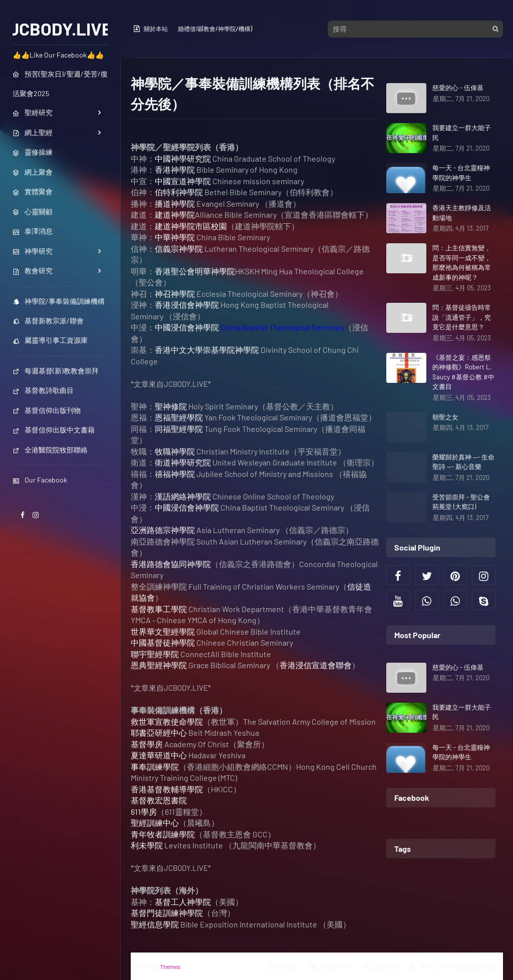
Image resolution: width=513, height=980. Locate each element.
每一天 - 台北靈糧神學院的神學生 (461, 173)
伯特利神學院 (179, 192)
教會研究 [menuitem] (33, 271)
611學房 (144, 812)
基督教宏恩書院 (159, 800)
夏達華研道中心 (159, 755)
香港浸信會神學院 (187, 305)
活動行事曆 (330, 967)
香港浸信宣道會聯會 (316, 665)
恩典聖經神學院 (159, 665)
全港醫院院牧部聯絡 (50, 450)
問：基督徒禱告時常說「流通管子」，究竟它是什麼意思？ (462, 317)
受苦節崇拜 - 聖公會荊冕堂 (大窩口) (461, 502)
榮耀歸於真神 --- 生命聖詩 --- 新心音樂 (463, 462)
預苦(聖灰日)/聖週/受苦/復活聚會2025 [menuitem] (60, 84)
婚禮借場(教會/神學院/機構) (215, 29)
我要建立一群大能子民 (462, 133)
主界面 (282, 967)
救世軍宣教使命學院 (167, 721)
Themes (170, 966)
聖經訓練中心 (155, 823)
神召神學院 (175, 294)
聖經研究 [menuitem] (33, 112)
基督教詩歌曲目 (43, 390)
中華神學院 (175, 237)
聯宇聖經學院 (155, 654)
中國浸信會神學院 (187, 327)
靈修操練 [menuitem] (33, 152)
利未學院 (147, 845)
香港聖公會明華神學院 (195, 271)
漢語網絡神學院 (183, 496)
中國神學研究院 (183, 158)
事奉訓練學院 (155, 767)
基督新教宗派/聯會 (48, 321)
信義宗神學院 (179, 249)
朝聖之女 (445, 417)
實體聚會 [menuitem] (33, 191)
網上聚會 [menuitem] (33, 172)
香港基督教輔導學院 (167, 789)
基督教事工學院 (159, 609)
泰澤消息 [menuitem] (33, 231)
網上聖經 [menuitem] (33, 132)
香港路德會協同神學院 (171, 564)
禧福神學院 (175, 474)
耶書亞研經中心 (159, 732)
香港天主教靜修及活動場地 (462, 213)
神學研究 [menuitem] (33, 251)
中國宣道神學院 (183, 181)
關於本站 (150, 29)
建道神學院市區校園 (191, 226)
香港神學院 (175, 169)
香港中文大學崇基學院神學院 (207, 350)
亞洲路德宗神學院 (163, 530)
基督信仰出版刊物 (47, 410)
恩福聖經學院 (179, 417)
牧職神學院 (175, 451)
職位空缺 (380, 967)
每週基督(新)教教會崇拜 (56, 371)
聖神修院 (171, 406)
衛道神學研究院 (183, 462)
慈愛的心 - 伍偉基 (458, 88)
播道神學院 (175, 203)
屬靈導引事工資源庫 (50, 340)
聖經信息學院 (155, 924)
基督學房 (147, 744)
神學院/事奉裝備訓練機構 (59, 301)
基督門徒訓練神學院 (167, 913)
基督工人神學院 (183, 902)
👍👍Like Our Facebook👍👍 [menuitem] (58, 55)
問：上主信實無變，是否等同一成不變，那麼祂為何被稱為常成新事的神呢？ (462, 263)
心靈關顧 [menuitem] (33, 211)
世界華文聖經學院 (163, 631)
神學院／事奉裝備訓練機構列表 (455, 967)
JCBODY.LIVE (60, 29)
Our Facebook (40, 480)
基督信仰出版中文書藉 (54, 430)
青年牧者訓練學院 (163, 834)
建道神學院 (175, 214)
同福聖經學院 (179, 429)
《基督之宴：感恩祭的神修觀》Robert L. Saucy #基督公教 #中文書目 (463, 372)
